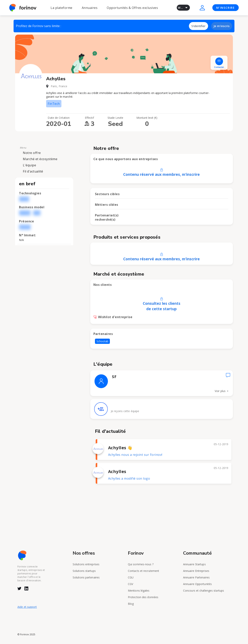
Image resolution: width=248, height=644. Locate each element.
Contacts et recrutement (143, 571)
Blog (131, 604)
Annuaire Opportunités (197, 584)
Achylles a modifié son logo (129, 478)
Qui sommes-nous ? (141, 564)
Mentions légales (139, 591)
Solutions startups (84, 571)
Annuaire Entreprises (196, 571)
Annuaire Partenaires (196, 577)
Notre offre (32, 153)
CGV (130, 584)
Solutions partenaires (86, 577)
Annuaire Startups (194, 564)
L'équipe (29, 165)
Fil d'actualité (33, 171)
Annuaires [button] (90, 8)
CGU (131, 577)
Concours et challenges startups (204, 591)
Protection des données (143, 597)
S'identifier (198, 26)
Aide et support (27, 607)
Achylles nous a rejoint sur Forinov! (135, 455)
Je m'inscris (222, 26)
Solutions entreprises (86, 564)
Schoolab (102, 341)
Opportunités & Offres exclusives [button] (132, 8)
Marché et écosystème (40, 159)
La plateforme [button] (62, 8)
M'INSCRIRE (226, 8)
